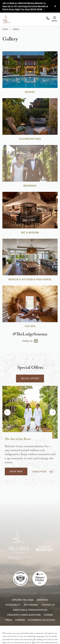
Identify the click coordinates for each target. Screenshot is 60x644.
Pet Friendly (31, 605)
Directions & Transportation (30, 610)
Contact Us (48, 605)
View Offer (42, 472)
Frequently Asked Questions (24, 615)
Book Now (16, 471)
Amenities (42, 600)
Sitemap (48, 615)
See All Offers (30, 378)
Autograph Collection (41, 620)
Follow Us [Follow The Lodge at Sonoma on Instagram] (30, 341)
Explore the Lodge (23, 600)
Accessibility (13, 605)
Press (9, 620)
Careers (20, 620)
